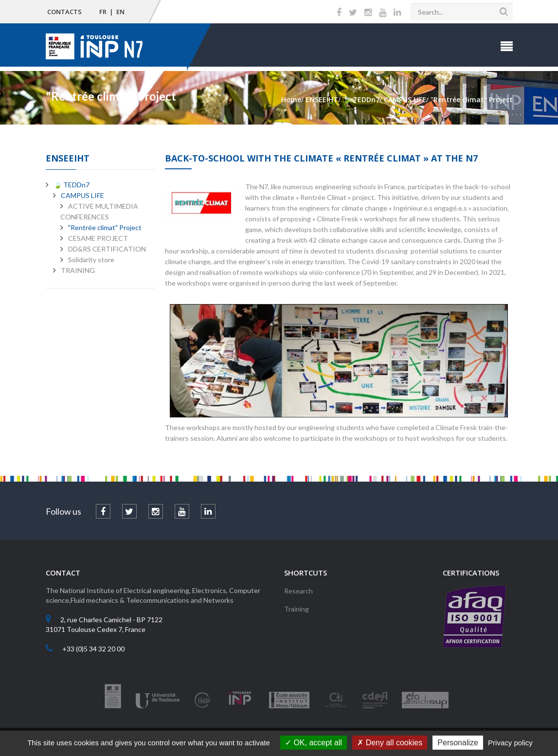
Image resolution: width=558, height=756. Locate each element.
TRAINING (78, 270)
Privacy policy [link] (510, 743)
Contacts (64, 12)
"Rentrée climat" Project (105, 227)
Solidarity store (91, 260)
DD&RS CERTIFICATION (107, 249)
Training (297, 609)
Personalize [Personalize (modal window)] (458, 743)
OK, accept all (314, 743)
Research (298, 591)
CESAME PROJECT (98, 238)
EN (120, 12)
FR (103, 12)
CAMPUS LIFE (82, 195)
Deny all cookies (390, 743)
